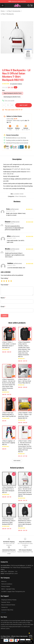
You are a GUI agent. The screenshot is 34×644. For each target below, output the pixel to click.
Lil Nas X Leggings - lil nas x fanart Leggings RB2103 (9, 443)
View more (17, 461)
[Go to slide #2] (22, 63)
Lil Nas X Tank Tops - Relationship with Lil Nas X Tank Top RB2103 (9, 415)
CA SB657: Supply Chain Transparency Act (13, 591)
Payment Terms (6, 602)
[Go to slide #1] (12, 63)
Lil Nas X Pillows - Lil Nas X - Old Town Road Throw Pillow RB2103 (25, 381)
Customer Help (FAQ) (7, 610)
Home (3, 11)
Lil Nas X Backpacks (7, 14)
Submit (5, 316)
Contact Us (4, 607)
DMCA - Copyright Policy (8, 589)
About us (4, 581)
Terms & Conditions (7, 584)
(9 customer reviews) (16, 84)
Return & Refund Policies (8, 605)
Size (3, 90)
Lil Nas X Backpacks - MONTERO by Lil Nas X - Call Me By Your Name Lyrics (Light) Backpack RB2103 (25, 522)
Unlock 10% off (31, 636)
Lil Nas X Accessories (13, 11)
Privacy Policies (6, 586)
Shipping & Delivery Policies (9, 600)
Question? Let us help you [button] (26, 642)
